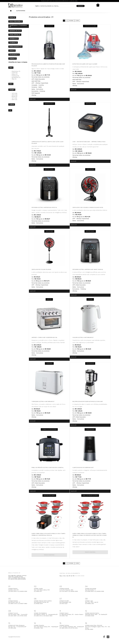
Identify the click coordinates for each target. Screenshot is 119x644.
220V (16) (15, 95)
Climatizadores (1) (14, 54)
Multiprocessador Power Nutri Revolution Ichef (88, 401)
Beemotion (11, 11)
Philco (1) (15, 74)
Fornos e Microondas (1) (16, 21)
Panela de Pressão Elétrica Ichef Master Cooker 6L (48, 467)
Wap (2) (14, 79)
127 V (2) (14, 98)
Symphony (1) (16, 77)
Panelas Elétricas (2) (15, 35)
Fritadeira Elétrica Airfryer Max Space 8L (44, 207)
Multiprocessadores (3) (15, 47)
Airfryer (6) (12, 17)
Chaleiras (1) (13, 58)
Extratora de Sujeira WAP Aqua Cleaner (85, 64)
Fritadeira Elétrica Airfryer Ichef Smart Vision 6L (88, 269)
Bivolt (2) (14, 96)
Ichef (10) (15, 73)
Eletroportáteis (21, 11)
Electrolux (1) (16, 71)
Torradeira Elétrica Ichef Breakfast (43, 401)
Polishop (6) (15, 76)
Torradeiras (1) (13, 43)
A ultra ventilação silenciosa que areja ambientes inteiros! (90, 210)
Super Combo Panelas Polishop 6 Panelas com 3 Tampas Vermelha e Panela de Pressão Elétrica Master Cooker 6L (89, 535)
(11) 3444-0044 (80, 576)
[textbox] (60, 6)
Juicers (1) (12, 51)
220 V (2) (14, 99)
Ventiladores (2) (14, 39)
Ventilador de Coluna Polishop (41, 269)
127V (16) (14, 93)
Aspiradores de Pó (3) (15, 31)
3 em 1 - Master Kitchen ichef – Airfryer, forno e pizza (89, 142)
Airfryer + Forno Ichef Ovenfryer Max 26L (44, 337)
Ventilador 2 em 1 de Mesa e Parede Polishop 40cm (88, 207)
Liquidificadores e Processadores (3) (18, 26)
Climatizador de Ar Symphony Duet (83, 467)
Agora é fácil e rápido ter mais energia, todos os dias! (48, 69)
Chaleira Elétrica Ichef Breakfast (83, 337)
